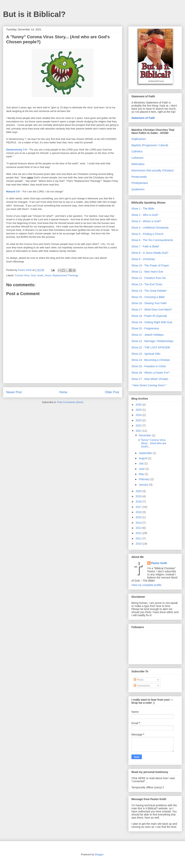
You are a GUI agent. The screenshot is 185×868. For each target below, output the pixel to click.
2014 (139, 523)
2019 (139, 496)
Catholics (137, 151)
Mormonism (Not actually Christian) (153, 170)
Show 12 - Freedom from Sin (149, 278)
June (142, 469)
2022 (139, 426)
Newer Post (14, 392)
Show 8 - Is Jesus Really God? (150, 253)
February (145, 479)
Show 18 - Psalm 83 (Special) (149, 316)
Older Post (112, 392)
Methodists (138, 164)
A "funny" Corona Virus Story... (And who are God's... (152, 443)
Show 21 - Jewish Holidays (148, 335)
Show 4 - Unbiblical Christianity (150, 228)
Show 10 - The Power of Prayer (150, 265)
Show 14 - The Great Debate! (149, 291)
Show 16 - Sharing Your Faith (149, 303)
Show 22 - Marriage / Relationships (152, 341)
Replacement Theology (65, 275)
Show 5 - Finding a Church (147, 234)
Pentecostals (139, 177)
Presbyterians (140, 183)
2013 (139, 528)
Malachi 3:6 (13, 192)
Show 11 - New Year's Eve (147, 272)
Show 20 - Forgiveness (145, 328)
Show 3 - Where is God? (146, 221)
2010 (139, 544)
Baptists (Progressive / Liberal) (150, 145)
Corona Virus (22, 275)
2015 (139, 517)
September (146, 453)
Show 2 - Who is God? (145, 215)
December (145, 435)
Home (63, 392)
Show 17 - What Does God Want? (152, 310)
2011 (139, 538)
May (142, 474)
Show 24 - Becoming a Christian (151, 360)
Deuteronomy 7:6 (16, 150)
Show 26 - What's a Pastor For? (151, 373)
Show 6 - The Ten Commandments (152, 240)
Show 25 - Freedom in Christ (149, 366)
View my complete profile (146, 585)
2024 (139, 415)
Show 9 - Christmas (143, 259)
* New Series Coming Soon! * (149, 385)
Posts (139, 680)
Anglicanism (139, 139)
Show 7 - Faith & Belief (145, 246)
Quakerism (138, 189)
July (142, 463)
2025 (139, 410)
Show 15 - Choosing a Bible (148, 297)
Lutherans (137, 158)
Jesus (48, 275)
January (144, 485)
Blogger (99, 854)
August (143, 458)
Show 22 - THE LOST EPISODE (151, 347)
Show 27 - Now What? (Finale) (150, 379)
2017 (139, 507)
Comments (142, 686)
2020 (139, 491)
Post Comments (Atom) (70, 402)
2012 (139, 533)
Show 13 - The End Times (147, 284)
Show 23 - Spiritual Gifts (146, 354)
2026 (139, 405)
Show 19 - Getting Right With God (152, 322)
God (33, 275)
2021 (139, 431)
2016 (139, 512)
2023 (139, 420)
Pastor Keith (159, 563)
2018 (139, 502)
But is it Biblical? (34, 14)
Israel (40, 275)
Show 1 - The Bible (143, 209)
